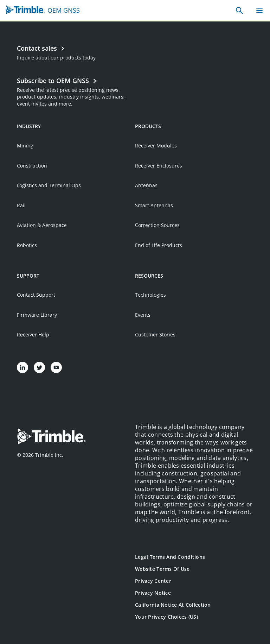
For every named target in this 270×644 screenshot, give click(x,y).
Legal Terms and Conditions (170, 557)
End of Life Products (159, 245)
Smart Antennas (154, 205)
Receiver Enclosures (159, 166)
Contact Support (36, 295)
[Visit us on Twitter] (39, 367)
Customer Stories (155, 334)
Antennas (146, 185)
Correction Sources (157, 225)
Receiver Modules (156, 146)
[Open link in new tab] (76, 91)
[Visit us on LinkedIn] (22, 367)
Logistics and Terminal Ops (49, 185)
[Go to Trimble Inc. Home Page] (51, 437)
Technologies (150, 295)
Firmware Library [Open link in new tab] (37, 315)
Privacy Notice (153, 593)
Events (143, 315)
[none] (239, 11)
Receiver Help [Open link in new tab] (33, 334)
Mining (25, 146)
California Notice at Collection (173, 605)
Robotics (27, 245)
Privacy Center (153, 581)
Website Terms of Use (162, 569)
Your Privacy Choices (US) (166, 617)
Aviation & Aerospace (42, 225)
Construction (32, 166)
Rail (21, 205)
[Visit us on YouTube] (56, 367)
